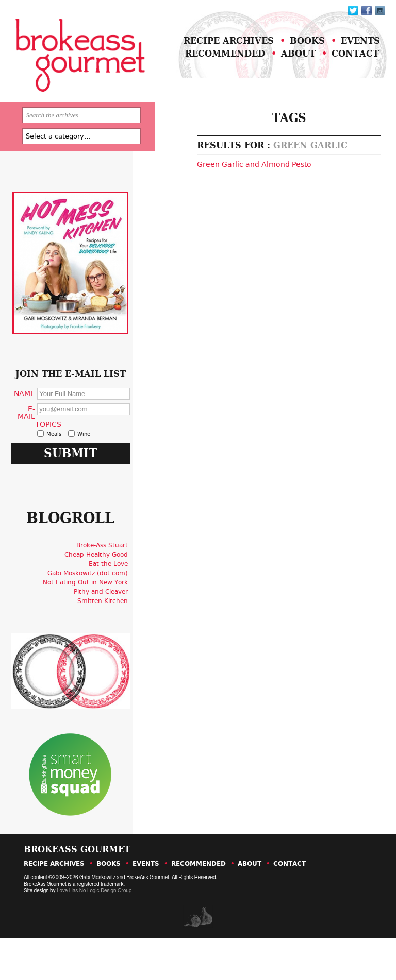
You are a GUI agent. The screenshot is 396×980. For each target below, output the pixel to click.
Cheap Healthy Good (99, 601)
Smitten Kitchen (105, 647)
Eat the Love (111, 610)
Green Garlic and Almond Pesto (232, 185)
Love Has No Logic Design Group (94, 933)
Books (297, 53)
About (287, 66)
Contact (344, 66)
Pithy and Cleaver (103, 638)
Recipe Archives (218, 53)
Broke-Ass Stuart (105, 592)
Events (350, 53)
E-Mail (34, 442)
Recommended (214, 66)
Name (32, 423)
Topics (54, 453)
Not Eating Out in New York (88, 629)
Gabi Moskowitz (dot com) (90, 620)
